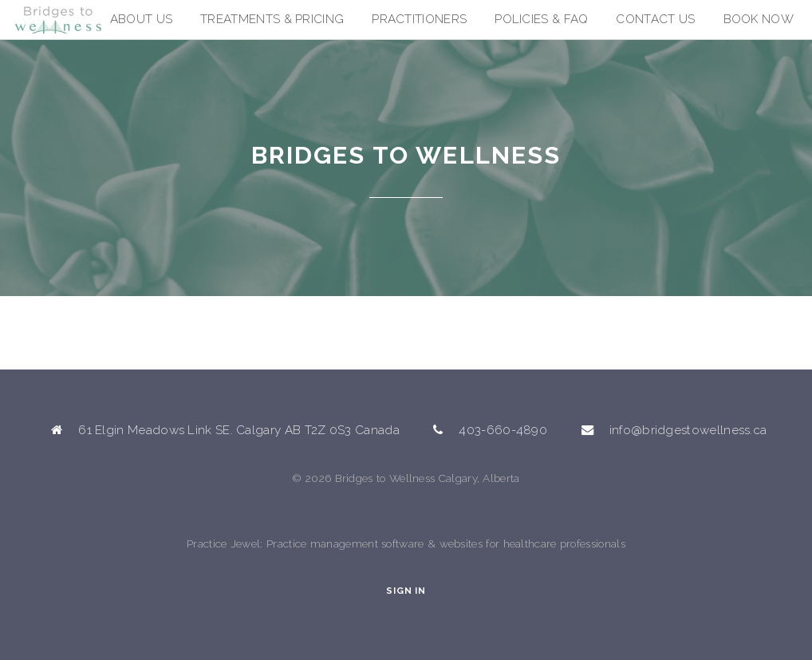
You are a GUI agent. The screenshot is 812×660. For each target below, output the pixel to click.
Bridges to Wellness (95, 26)
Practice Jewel (223, 543)
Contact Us (655, 19)
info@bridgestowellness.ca (688, 430)
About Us (141, 19)
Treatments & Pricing (272, 19)
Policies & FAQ (541, 19)
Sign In (406, 591)
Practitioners (419, 19)
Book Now (759, 19)
